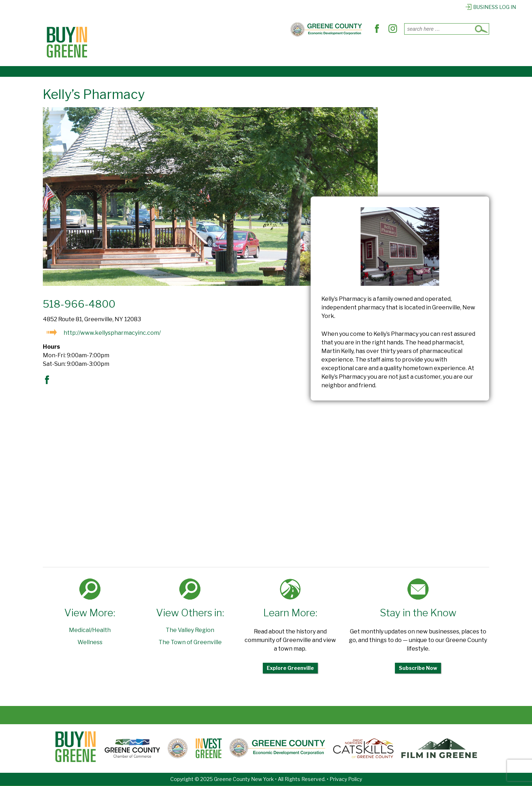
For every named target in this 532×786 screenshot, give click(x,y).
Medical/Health (90, 630)
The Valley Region (190, 630)
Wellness (90, 642)
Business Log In (490, 7)
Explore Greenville (290, 668)
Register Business (411, 51)
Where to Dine (207, 51)
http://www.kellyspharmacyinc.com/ (112, 333)
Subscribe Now (418, 668)
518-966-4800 (79, 304)
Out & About (315, 51)
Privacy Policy (346, 779)
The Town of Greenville (190, 642)
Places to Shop (149, 51)
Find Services (263, 51)
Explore (358, 51)
